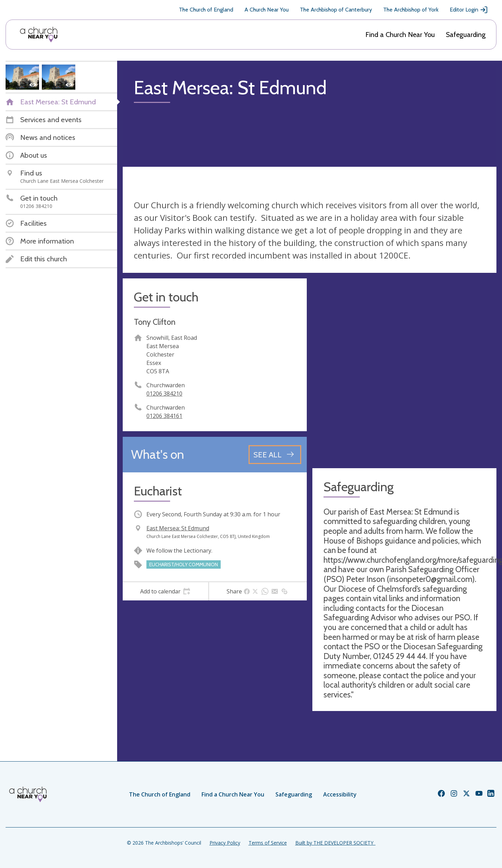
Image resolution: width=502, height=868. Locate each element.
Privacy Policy (225, 843)
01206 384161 (164, 416)
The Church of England (206, 10)
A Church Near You (267, 10)
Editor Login (469, 10)
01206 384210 (164, 394)
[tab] (165, 591)
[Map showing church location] (404, 371)
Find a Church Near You (400, 35)
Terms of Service (268, 843)
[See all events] (275, 455)
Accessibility (340, 794)
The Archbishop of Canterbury (336, 10)
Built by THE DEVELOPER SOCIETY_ (335, 843)
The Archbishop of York (411, 10)
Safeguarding (466, 35)
